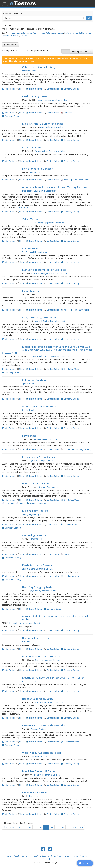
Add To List (10, 89)
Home (8, 856)
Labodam (26, 641)
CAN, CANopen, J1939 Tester (39, 317)
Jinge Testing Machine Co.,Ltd (43, 591)
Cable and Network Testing (39, 67)
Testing (19, 33)
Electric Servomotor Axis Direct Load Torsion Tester (53, 678)
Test (13, 33)
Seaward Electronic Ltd (49, 487)
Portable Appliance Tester (38, 484)
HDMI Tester (30, 436)
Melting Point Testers (35, 511)
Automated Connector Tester (40, 406)
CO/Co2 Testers (32, 248)
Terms (75, 856)
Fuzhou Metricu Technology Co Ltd (50, 151)
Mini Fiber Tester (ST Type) (38, 771)
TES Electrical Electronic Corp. (35, 252)
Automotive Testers (55, 33)
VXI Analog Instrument (36, 535)
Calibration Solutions (35, 380)
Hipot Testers (30, 291)
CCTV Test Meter (32, 148)
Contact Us (56, 856)
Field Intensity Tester (35, 96)
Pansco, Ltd (35, 172)
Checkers (25, 36)
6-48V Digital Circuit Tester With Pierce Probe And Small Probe (55, 618)
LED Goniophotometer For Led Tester (45, 270)
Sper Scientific (28, 383)
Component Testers (11, 36)
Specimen (27, 33)
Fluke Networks (29, 71)
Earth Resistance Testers (37, 565)
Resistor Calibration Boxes (38, 699)
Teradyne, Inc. (36, 539)
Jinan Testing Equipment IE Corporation (39, 191)
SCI (38, 294)
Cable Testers (85, 33)
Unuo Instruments (39, 756)
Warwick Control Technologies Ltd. (50, 321)
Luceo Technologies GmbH (51, 127)
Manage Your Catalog (39, 856)
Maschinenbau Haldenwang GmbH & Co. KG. (51, 356)
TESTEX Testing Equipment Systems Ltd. (47, 223)
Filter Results (10, 45)
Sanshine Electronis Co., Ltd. (48, 660)
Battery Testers (71, 33)
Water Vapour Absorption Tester (42, 753)
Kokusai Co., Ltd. (29, 681)
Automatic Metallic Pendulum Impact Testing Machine (55, 187)
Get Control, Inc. (29, 410)
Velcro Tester (30, 219)
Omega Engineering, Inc (33, 514)
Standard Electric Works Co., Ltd (49, 702)
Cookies (84, 856)
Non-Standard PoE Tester (37, 169)
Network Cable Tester (35, 792)
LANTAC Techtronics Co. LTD (47, 439)
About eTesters (20, 856)
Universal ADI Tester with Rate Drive (44, 725)
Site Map (47, 859)
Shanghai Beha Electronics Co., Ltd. (37, 569)
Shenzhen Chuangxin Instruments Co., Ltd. (49, 273)
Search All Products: (13, 14)
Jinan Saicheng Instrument (43, 460)
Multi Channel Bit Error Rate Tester (43, 124)
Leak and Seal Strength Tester (40, 457)
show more (23, 208)
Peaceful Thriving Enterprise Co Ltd (25, 623)
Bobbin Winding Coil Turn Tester (42, 656)
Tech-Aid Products (38, 729)
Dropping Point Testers (36, 638)
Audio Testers (39, 33)
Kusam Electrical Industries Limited (52, 100)
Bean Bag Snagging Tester (38, 587)
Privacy (67, 856)
